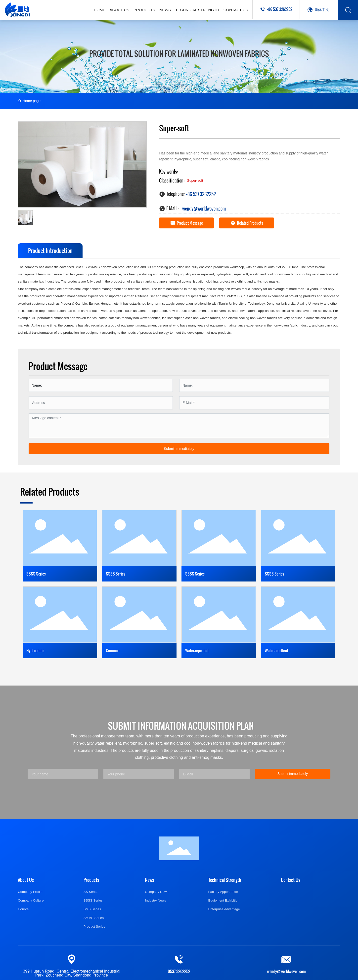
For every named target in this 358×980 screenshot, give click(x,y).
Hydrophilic (35, 651)
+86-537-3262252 (280, 9)
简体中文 (322, 9)
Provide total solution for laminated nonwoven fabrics (179, 54)
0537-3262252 (179, 971)
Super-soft (195, 181)
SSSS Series (36, 574)
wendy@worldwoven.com (204, 208)
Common (113, 651)
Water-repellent (197, 651)
